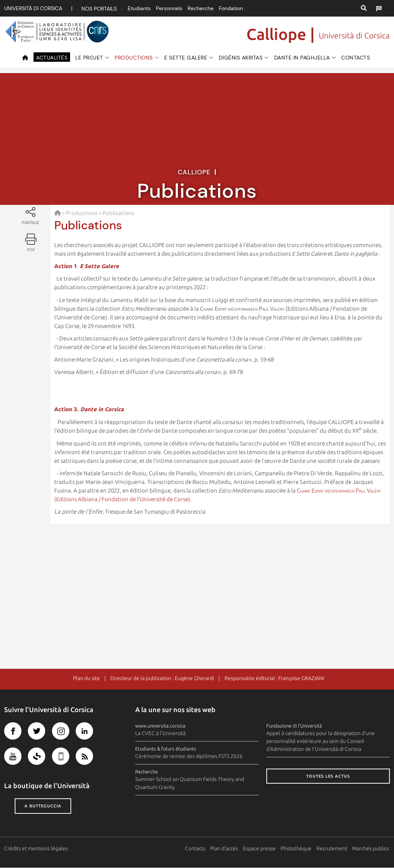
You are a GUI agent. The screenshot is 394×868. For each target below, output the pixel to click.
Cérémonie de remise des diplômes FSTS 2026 (189, 757)
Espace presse (260, 849)
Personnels (169, 8)
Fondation (231, 8)
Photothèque (297, 849)
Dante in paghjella (302, 58)
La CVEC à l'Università (160, 734)
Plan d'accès (225, 849)
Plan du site (86, 679)
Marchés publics (371, 849)
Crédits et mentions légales (36, 849)
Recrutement (333, 849)
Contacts (356, 58)
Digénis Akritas (241, 58)
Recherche (201, 8)
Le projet (89, 58)
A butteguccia (43, 806)
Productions (134, 58)
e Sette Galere (186, 58)
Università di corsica (33, 8)
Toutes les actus (328, 776)
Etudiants (139, 8)
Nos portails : (102, 9)
